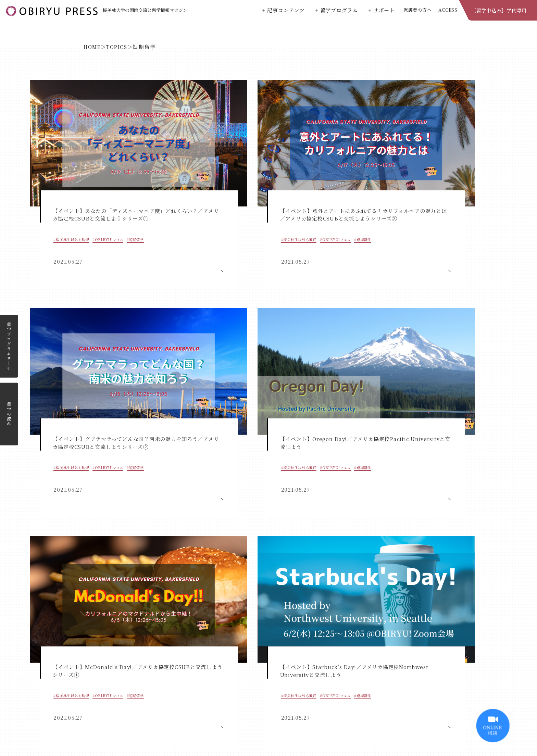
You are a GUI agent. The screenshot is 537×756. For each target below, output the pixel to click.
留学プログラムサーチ (9, 346)
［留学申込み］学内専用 (499, 10)
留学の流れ (9, 414)
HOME (94, 47)
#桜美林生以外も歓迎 (61, 171)
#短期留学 (51, 182)
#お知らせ (420, 329)
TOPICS (122, 47)
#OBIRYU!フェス (99, 171)
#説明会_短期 (335, 329)
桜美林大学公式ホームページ (269, 711)
